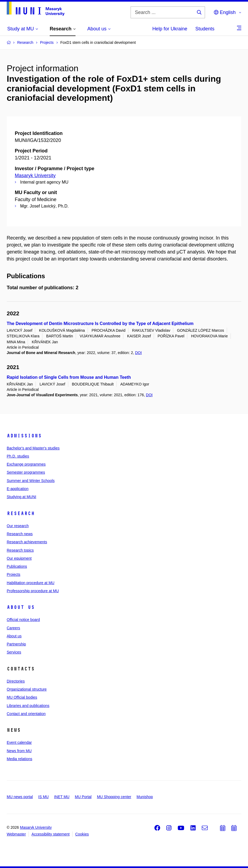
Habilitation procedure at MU (30, 583)
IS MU (43, 797)
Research (21, 513)
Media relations (19, 759)
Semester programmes (26, 472)
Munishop (145, 797)
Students (205, 29)
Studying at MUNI (21, 497)
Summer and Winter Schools (31, 481)
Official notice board (23, 620)
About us (21, 607)
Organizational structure (27, 689)
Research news (20, 534)
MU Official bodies (22, 697)
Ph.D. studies (18, 456)
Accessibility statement (51, 834)
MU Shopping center (114, 797)
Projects (14, 574)
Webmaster (16, 834)
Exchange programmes (26, 464)
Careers (13, 628)
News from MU (19, 751)
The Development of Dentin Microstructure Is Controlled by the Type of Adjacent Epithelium (100, 324)
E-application (18, 489)
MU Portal (83, 797)
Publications (17, 566)
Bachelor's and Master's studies (33, 448)
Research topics (20, 550)
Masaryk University (35, 176)
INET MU (62, 797)
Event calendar (19, 742)
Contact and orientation (26, 714)
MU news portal (20, 797)
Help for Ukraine (170, 29)
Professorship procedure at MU (33, 591)
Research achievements (27, 542)
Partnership (16, 644)
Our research (18, 526)
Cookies (82, 834)
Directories (16, 681)
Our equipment (19, 558)
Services (14, 652)
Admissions (24, 436)
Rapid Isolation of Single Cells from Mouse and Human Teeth (69, 377)
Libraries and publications (28, 706)
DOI (139, 353)
